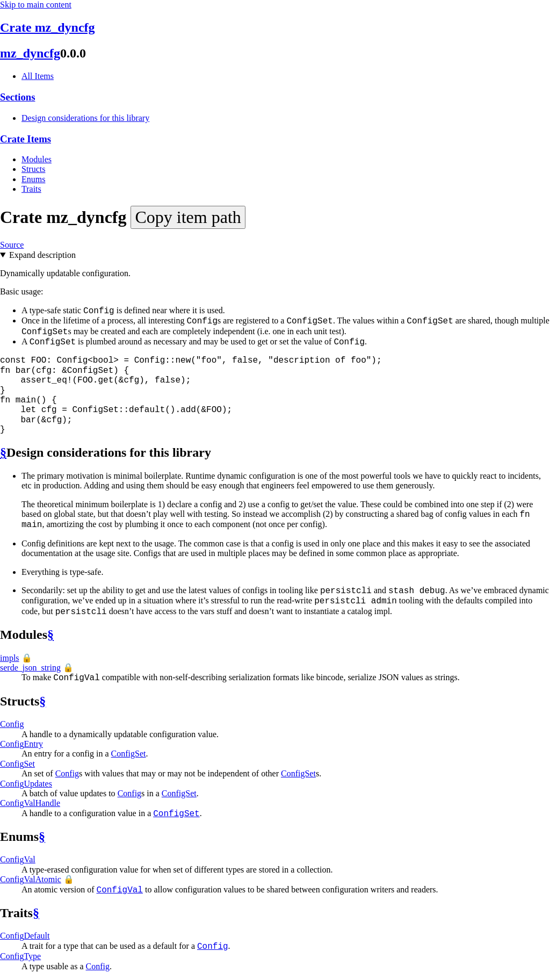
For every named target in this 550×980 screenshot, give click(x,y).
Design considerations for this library (85, 118)
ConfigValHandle (30, 803)
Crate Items (26, 139)
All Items (38, 76)
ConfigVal (18, 859)
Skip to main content (36, 5)
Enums (33, 179)
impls (10, 658)
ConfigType (20, 956)
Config (12, 724)
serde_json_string (30, 668)
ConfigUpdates (26, 784)
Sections (17, 97)
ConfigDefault (25, 936)
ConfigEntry (21, 744)
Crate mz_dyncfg (48, 27)
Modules (37, 159)
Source (12, 245)
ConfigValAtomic (31, 879)
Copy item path (188, 217)
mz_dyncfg (30, 53)
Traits (31, 189)
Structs (33, 169)
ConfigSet (129, 754)
